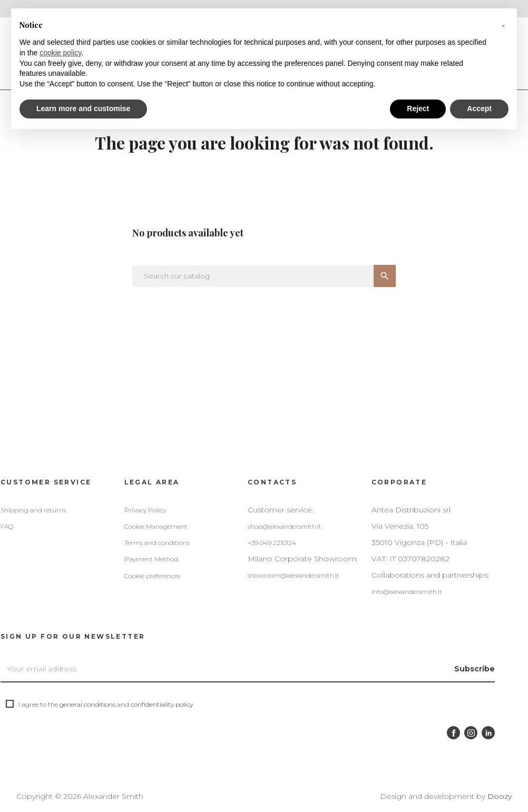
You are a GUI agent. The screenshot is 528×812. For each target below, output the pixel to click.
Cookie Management (156, 526)
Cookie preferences (152, 576)
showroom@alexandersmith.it (294, 575)
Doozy (500, 796)
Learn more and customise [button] (83, 108)
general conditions (87, 704)
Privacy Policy (145, 510)
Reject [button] (418, 108)
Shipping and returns (33, 510)
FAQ (7, 526)
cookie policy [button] (60, 53)
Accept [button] (479, 108)
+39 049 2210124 (272, 543)
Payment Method (151, 559)
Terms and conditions (157, 543)
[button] (503, 25)
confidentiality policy (162, 704)
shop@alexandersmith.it (285, 526)
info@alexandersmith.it (407, 592)
